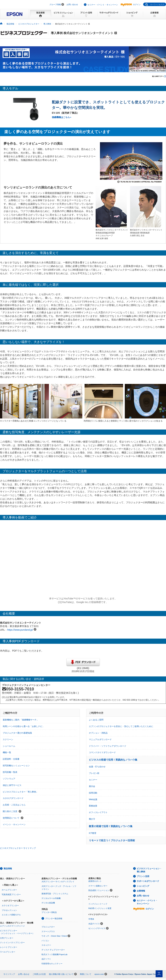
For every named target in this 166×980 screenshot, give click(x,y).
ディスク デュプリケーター (53, 950)
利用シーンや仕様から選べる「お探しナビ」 (24, 726)
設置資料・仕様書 (11, 759)
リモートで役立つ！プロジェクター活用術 (112, 840)
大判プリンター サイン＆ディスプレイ (58, 882)
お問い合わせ (72, 4)
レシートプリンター (9, 947)
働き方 (92, 819)
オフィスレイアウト (98, 812)
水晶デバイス (94, 924)
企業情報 (141, 891)
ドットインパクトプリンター (12, 943)
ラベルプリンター (8, 952)
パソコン (45, 941)
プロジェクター (48, 927)
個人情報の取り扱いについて (61, 974)
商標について (86, 974)
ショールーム (9, 746)
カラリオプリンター (10, 906)
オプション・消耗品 (98, 733)
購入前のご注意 (12, 811)
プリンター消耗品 (49, 912)
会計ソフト (46, 959)
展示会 (92, 786)
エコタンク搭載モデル (11, 915)
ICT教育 (93, 833)
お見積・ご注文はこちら (14, 805)
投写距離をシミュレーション (16, 766)
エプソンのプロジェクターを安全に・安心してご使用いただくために (121, 726)
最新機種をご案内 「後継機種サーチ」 (21, 720)
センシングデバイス (97, 928)
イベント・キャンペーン (14, 824)
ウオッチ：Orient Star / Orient (54, 936)
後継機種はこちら (61, 117)
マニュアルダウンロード (100, 739)
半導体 (91, 919)
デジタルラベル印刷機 (51, 898)
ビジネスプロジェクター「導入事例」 (20, 792)
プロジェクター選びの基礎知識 (17, 733)
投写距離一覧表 (10, 772)
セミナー (93, 780)
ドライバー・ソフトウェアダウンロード (108, 746)
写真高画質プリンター (11, 894)
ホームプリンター (9, 890)
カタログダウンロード (13, 798)
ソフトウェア (9, 779)
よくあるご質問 (96, 720)
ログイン (131, 4)
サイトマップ (9, 974)
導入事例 (47, 24)
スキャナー (46, 945)
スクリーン (8, 739)
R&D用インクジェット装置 (100, 908)
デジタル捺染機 (48, 903)
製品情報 (10, 24)
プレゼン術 (94, 773)
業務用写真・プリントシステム (55, 894)
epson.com (99, 974)
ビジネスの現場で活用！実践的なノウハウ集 (113, 760)
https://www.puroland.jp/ (20, 630)
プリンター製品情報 (54, 918)
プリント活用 (143, 876)
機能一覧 (7, 752)
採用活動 (93, 793)
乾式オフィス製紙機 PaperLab (54, 954)
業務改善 (93, 806)
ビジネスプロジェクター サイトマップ (18, 848)
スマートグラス (48, 931)
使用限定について (13, 818)
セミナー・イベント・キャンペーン (103, 5)
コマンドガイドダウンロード (102, 752)
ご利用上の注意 (39, 974)
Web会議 (93, 799)
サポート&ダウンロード (148, 881)
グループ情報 (55, 4)
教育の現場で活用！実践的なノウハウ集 (111, 826)
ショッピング (143, 886)
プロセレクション (9, 910)
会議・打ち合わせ (97, 767)
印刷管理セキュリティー (52, 964)
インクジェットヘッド (98, 904)
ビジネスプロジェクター (29, 24)
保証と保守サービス (12, 785)
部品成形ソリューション (99, 890)
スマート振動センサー (98, 886)
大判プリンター (7, 938)
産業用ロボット (95, 881)
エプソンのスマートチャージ (12, 926)
